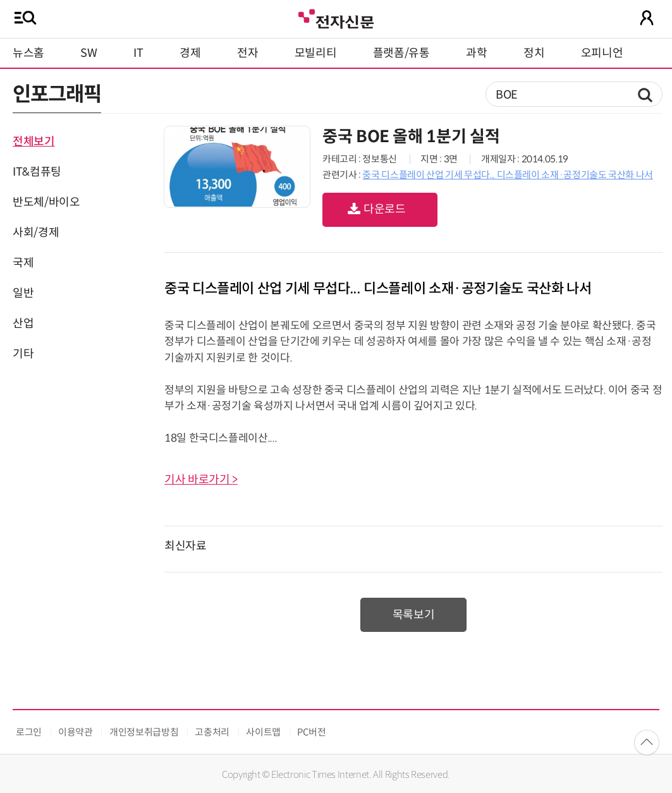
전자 (247, 53)
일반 (23, 293)
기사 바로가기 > (201, 480)
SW (89, 53)
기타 (23, 354)
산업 (23, 324)
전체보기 (34, 142)
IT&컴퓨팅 (37, 172)
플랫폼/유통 (401, 53)
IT (138, 53)
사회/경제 (36, 233)
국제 (23, 263)
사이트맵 (263, 732)
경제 (190, 53)
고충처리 (212, 732)
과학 (476, 53)
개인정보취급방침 (144, 732)
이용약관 (76, 732)
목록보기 (414, 615)
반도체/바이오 (46, 202)
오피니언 (602, 53)
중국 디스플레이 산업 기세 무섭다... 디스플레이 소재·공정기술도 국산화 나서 (508, 175)
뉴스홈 (28, 53)
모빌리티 (316, 53)
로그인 (29, 732)
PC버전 (312, 732)
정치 (534, 53)
